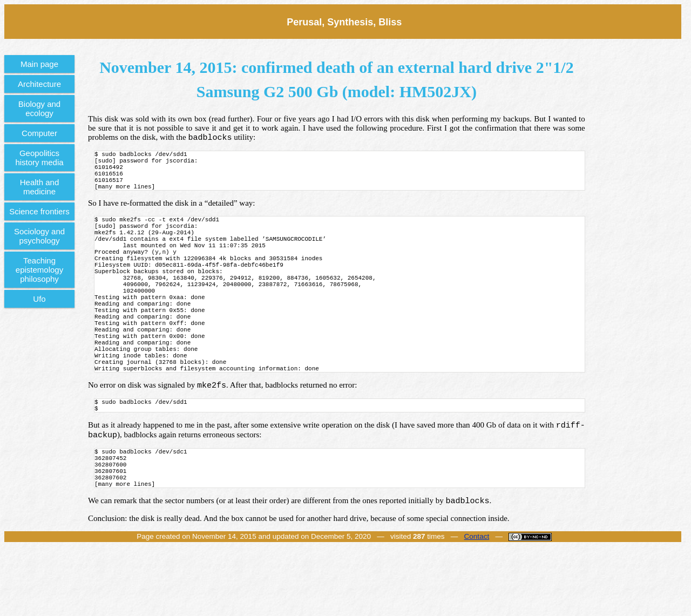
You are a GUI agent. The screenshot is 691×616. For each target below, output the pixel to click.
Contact (477, 603)
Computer (39, 133)
